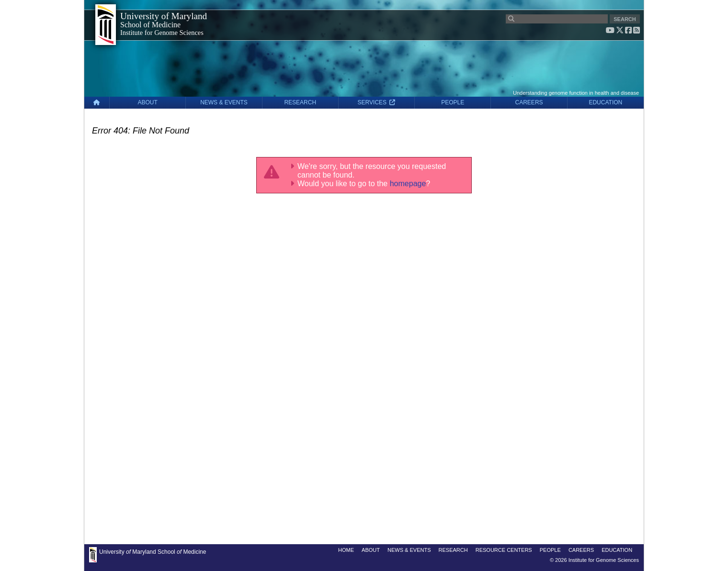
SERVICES (377, 102)
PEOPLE (453, 102)
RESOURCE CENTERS (504, 550)
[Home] (97, 103)
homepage (408, 184)
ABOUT (148, 102)
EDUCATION (605, 102)
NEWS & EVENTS (224, 102)
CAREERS (529, 102)
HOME (346, 550)
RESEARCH (300, 102)
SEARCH (625, 19)
